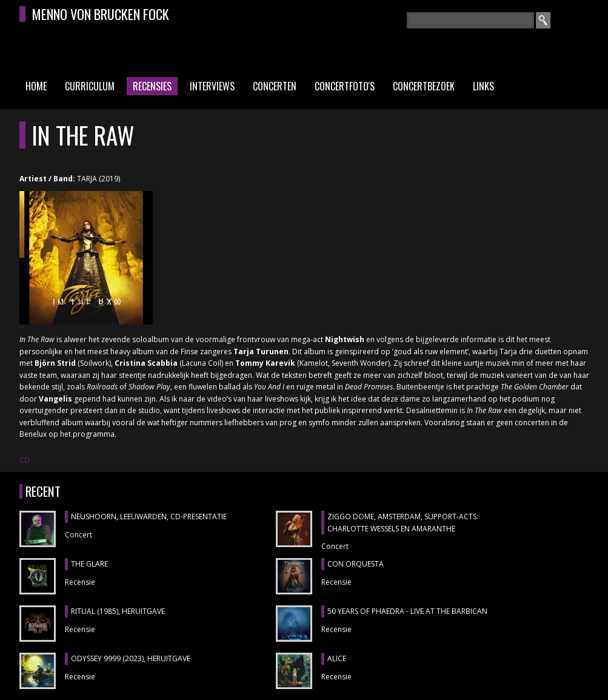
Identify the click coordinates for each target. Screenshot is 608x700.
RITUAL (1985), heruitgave (118, 611)
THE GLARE (89, 564)
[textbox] (470, 20)
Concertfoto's (345, 86)
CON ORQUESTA (356, 564)
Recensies (152, 86)
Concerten (275, 86)
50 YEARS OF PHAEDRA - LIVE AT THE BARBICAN (407, 611)
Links (483, 86)
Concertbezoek (424, 86)
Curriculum (90, 86)
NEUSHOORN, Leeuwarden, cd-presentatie (149, 517)
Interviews (212, 86)
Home (36, 86)
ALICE (337, 658)
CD (25, 460)
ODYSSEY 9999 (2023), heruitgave (131, 658)
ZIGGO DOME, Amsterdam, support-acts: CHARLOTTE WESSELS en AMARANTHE (403, 523)
